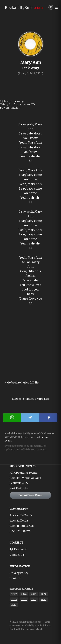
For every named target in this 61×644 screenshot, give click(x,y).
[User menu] (51, 8)
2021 (34, 600)
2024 (44, 594)
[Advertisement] (30, 346)
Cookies (15, 578)
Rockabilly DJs (19, 521)
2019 (14, 605)
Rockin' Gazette (20, 531)
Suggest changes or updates (30, 399)
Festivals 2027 (19, 483)
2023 (14, 600)
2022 (24, 600)
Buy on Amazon (10, 108)
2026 (24, 594)
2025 (34, 594)
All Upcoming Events (24, 473)
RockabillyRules (24, 8)
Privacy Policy (19, 573)
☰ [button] (56, 7)
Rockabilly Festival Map (25, 478)
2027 (14, 594)
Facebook (18, 549)
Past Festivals (19, 488)
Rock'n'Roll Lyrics (22, 526)
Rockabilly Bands (21, 515)
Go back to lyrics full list (23, 383)
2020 (44, 600)
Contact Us (17, 555)
